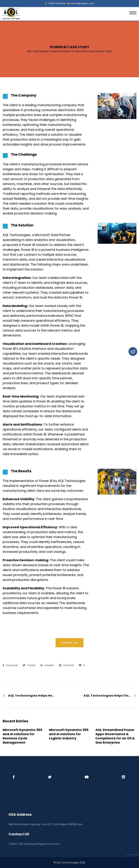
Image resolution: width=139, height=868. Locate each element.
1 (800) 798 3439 (55, 4)
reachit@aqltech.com (81, 4)
